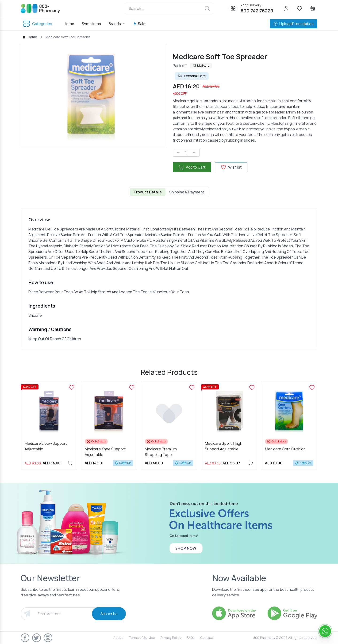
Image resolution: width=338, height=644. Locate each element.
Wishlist (231, 167)
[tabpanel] (169, 279)
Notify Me (123, 463)
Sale (139, 24)
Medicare (201, 66)
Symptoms (91, 24)
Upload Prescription (294, 24)
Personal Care (192, 76)
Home (69, 24)
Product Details (148, 192)
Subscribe (109, 614)
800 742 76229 (257, 11)
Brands (117, 24)
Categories (37, 24)
